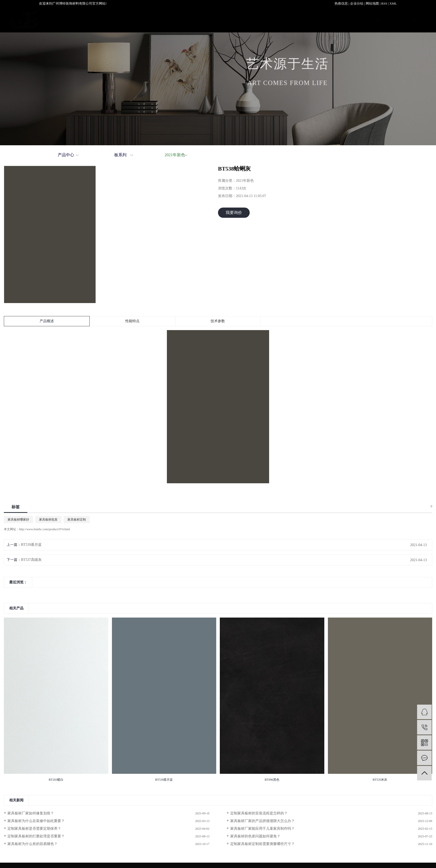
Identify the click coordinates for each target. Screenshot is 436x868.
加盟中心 (263, 20)
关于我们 (226, 20)
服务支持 (301, 20)
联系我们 (375, 20)
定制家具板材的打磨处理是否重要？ (36, 836)
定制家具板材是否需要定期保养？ (34, 829)
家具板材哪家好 (18, 520)
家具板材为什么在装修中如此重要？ (36, 821)
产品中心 (152, 20)
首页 (120, 20)
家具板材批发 (48, 520)
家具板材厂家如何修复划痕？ (31, 813)
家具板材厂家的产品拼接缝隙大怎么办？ (262, 821)
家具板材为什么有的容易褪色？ (32, 844)
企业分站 (357, 3)
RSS (384, 3)
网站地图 (372, 3)
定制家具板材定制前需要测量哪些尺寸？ (262, 844)
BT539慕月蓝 (31, 545)
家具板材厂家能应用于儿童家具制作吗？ (262, 829)
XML (393, 3)
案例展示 (189, 20)
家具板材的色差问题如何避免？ (255, 836)
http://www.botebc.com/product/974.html (45, 529)
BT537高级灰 (31, 560)
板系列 (120, 155)
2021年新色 (175, 155)
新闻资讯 (338, 20)
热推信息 (341, 3)
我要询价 (234, 213)
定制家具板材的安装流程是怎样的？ (259, 813)
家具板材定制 (77, 520)
